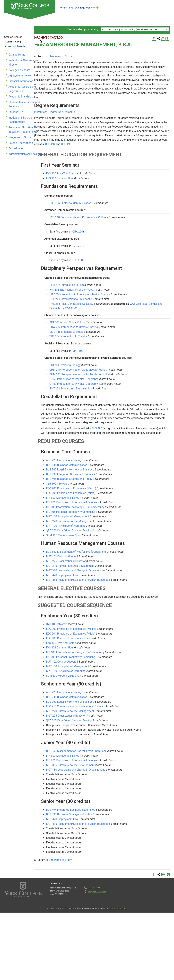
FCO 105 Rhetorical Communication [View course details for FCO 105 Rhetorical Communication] (110, 239)
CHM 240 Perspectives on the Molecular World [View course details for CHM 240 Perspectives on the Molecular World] (117, 409)
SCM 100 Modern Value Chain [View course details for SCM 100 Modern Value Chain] (103, 587)
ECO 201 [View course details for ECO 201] (117, 282)
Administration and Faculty (24, 139)
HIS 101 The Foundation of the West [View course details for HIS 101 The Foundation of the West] (110, 326)
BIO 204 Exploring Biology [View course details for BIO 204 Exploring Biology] (104, 404)
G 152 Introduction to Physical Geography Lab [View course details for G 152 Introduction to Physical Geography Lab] (116, 422)
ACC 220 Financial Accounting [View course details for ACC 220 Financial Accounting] (103, 512)
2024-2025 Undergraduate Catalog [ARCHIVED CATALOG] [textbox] (130, 40)
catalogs (53, 969)
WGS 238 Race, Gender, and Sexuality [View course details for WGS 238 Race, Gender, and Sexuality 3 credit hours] (123, 344)
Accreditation (16, 133)
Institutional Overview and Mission (29, 66)
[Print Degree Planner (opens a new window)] (154, 45)
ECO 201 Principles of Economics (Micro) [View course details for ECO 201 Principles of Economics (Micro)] (110, 545)
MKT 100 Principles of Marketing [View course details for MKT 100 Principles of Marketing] (105, 578)
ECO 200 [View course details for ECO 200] (117, 296)
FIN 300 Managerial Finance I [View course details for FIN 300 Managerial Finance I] (103, 550)
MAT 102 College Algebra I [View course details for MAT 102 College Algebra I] (101, 608)
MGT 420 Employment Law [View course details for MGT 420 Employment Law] (101, 627)
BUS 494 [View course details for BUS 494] (130, 180)
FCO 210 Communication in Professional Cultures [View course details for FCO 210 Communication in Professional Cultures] (118, 253)
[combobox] (135, 40)
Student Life (16, 105)
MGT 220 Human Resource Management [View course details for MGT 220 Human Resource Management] (109, 573)
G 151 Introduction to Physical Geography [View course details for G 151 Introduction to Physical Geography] (113, 418)
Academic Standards (21, 94)
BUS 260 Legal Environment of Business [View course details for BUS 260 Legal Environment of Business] (109, 521)
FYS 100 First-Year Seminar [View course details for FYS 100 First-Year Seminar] (102, 209)
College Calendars (19, 72)
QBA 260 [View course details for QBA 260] (117, 267)
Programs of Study (20, 122)
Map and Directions (97, 952)
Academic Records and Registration (30, 89)
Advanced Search (15, 53)
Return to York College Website (91, 8)
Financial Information (21, 83)
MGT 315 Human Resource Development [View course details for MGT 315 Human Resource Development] (110, 618)
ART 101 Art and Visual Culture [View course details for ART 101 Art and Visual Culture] (107, 358)
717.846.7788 (94, 948)
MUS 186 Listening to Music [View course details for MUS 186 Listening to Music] (106, 367)
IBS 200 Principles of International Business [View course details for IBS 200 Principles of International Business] (112, 554)
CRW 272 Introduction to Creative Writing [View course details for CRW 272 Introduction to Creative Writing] (113, 363)
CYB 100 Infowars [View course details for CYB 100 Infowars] (96, 535)
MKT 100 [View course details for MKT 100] (117, 386)
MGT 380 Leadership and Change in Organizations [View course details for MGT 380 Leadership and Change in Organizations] (115, 622)
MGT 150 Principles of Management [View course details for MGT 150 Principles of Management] (107, 568)
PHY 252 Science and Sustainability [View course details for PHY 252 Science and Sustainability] (110, 427)
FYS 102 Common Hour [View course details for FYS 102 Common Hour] (99, 214)
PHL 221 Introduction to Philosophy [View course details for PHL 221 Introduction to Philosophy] (110, 335)
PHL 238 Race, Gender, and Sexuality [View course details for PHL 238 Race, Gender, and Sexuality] (111, 340)
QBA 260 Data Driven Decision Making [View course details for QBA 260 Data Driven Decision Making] (108, 582)
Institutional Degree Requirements (29, 111)
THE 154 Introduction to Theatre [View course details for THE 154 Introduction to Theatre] (108, 372)
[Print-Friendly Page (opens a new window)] (163, 45)
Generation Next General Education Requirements (38, 116)
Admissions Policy (20, 78)
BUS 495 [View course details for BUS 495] (146, 180)
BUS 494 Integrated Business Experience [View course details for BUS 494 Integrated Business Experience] (110, 526)
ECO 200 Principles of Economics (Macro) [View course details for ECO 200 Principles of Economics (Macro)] (110, 540)
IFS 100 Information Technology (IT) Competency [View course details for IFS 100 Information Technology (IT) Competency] (114, 559)
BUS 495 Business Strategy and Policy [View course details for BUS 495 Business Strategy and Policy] (108, 531)
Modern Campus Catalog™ (115, 969)
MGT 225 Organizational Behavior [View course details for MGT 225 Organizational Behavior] (105, 613)
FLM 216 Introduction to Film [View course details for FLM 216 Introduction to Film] (106, 321)
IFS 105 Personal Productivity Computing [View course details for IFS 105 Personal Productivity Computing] (110, 564)
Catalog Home (17, 61)
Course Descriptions (21, 127)
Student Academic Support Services (30, 100)
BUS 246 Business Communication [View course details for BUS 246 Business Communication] (106, 517)
